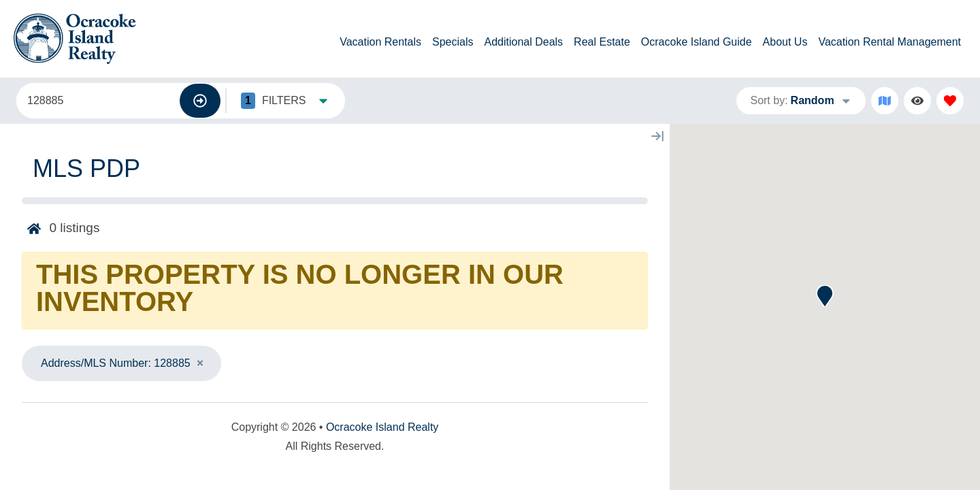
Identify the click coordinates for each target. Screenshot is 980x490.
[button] (825, 296)
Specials (453, 42)
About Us (785, 42)
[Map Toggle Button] (885, 101)
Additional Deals (523, 42)
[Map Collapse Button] (657, 136)
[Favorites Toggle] (950, 101)
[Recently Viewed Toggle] (917, 101)
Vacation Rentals (380, 42)
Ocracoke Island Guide (697, 42)
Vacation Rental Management (889, 42)
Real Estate (602, 42)
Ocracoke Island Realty (382, 427)
